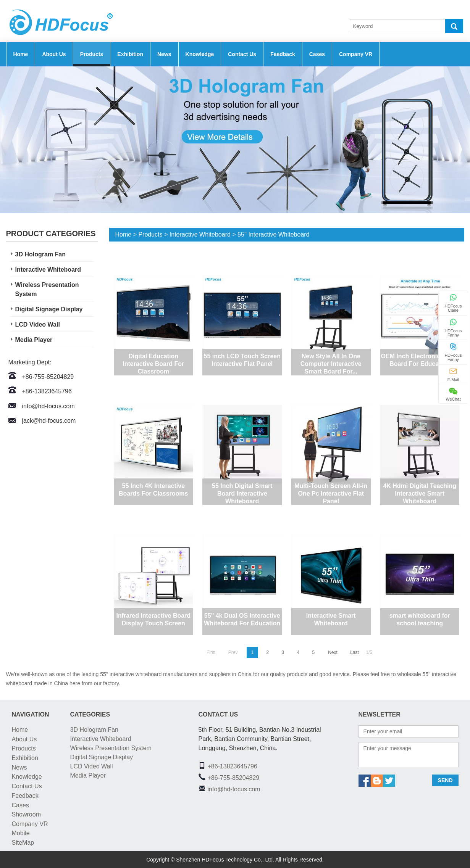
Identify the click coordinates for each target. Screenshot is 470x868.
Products (92, 54)
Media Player (34, 340)
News (164, 54)
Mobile (21, 833)
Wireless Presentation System (47, 289)
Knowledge (200, 54)
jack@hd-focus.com (49, 421)
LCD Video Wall (38, 324)
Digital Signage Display (49, 309)
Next (333, 652)
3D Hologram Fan (40, 254)
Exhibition (130, 54)
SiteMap (23, 843)
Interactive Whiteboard (48, 270)
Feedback (283, 54)
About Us (54, 54)
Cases (317, 54)
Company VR (356, 54)
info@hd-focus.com (48, 406)
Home (21, 54)
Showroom (26, 814)
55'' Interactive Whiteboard (273, 234)
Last (355, 652)
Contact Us (242, 54)
